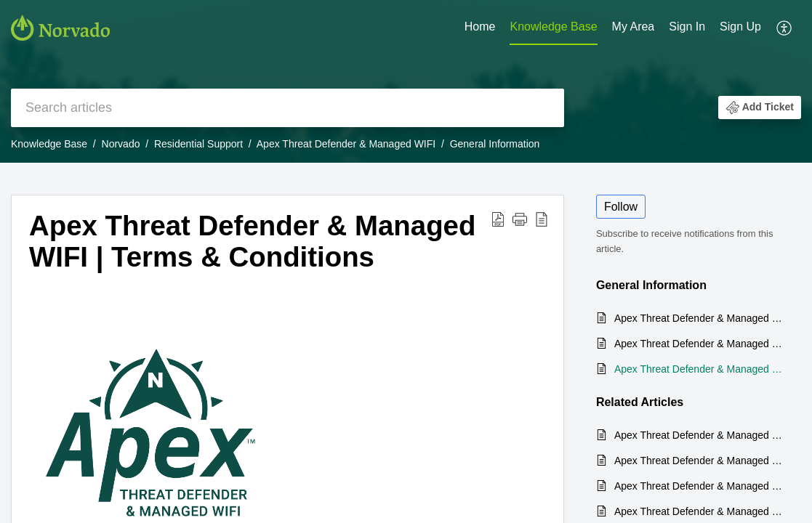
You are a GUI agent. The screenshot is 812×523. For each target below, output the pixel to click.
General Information (495, 144)
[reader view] (542, 219)
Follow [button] (621, 207)
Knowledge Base (553, 27)
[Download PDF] (498, 219)
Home (480, 27)
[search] (288, 108)
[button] (760, 108)
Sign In (687, 27)
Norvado (121, 144)
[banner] (406, 81)
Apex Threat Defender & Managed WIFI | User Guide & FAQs (700, 344)
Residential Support (198, 144)
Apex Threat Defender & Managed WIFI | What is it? (700, 318)
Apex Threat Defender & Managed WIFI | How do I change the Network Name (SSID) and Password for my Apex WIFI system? (700, 486)
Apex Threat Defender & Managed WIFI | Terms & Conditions (252, 242)
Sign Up (740, 27)
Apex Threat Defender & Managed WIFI (346, 144)
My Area (634, 27)
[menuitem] (715, 28)
